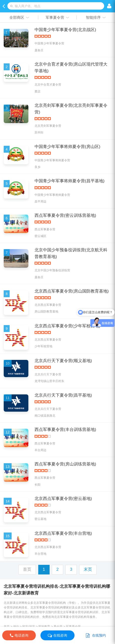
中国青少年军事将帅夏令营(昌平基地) (69, 181)
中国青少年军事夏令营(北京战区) (65, 30)
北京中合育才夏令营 (48, 85)
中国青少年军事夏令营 (49, 43)
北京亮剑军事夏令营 (48, 126)
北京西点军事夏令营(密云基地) (63, 499)
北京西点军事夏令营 (48, 305)
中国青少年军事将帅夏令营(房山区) (67, 147)
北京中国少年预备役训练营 (52, 270)
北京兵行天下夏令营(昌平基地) (63, 395)
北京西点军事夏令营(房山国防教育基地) (72, 291)
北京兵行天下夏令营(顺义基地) (63, 361)
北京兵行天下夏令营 (48, 374)
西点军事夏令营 (45, 229)
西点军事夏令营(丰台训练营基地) (65, 430)
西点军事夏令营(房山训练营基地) (65, 464)
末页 (88, 569)
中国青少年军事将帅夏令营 (52, 160)
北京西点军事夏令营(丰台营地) (63, 533)
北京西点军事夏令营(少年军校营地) (67, 326)
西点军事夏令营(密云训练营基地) (65, 215)
